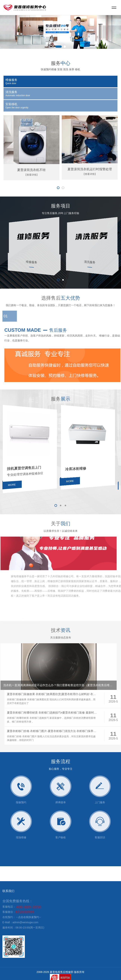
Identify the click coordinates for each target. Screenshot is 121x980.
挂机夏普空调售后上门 (25, 468)
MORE (13, 482)
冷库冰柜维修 (77, 468)
